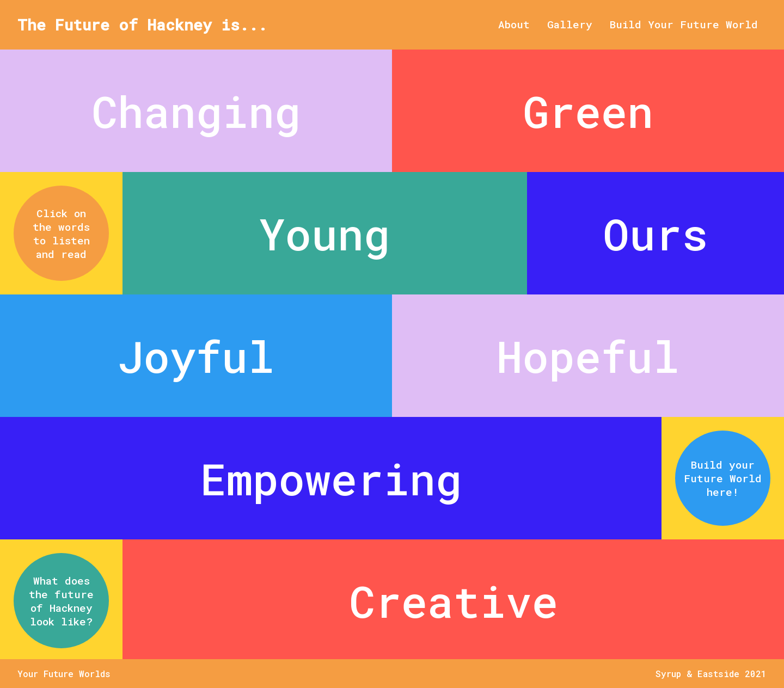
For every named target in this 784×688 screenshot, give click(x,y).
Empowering (331, 478)
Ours (656, 234)
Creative (454, 601)
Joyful (196, 356)
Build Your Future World (684, 24)
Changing (196, 111)
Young (324, 234)
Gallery (570, 24)
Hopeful (588, 356)
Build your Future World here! (723, 478)
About (514, 24)
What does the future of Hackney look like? (61, 601)
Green (588, 111)
